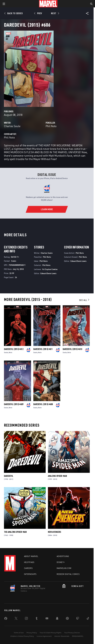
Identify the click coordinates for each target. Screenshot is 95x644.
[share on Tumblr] (37, 619)
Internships (30, 574)
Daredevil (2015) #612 (14, 349)
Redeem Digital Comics (68, 574)
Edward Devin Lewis (48, 273)
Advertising (63, 556)
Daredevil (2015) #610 (72, 349)
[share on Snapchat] (57, 619)
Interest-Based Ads (62, 636)
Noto (10, 352)
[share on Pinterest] (67, 619)
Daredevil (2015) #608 (43, 404)
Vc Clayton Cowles (50, 269)
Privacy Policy (32, 633)
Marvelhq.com (64, 568)
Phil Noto (51, 126)
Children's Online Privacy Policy (22, 636)
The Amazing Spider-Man (15, 532)
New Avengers (54, 532)
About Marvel (31, 556)
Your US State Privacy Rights (51, 633)
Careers (28, 568)
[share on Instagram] (26, 619)
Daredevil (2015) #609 (14, 404)
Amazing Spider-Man (57, 476)
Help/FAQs (29, 562)
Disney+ (61, 562)
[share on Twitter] (16, 619)
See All (84, 300)
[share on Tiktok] (88, 619)
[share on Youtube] (47, 619)
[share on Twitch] (78, 619)
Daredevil (9, 476)
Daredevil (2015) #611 (43, 349)
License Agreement (44, 636)
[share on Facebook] (6, 619)
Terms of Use (19, 633)
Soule (6, 352)
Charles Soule (12, 126)
